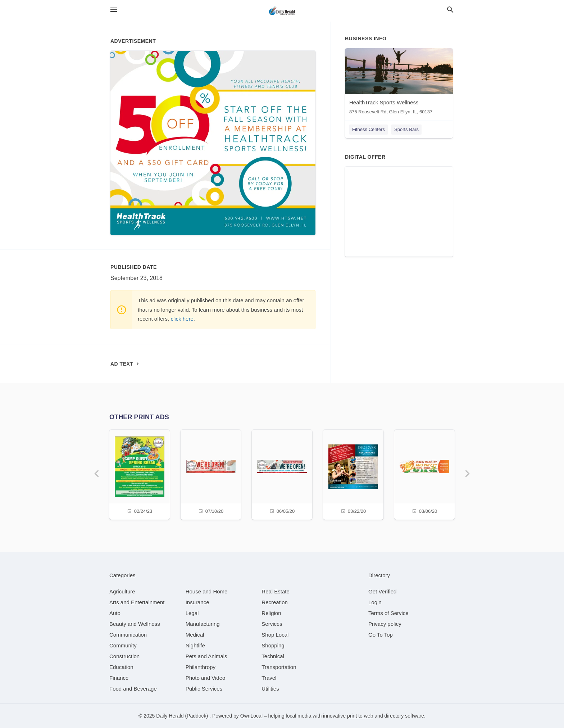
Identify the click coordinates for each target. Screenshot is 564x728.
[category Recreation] (275, 602)
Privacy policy (385, 624)
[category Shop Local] (275, 635)
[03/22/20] (353, 474)
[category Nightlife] (195, 645)
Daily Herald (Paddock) (183, 716)
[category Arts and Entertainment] (137, 602)
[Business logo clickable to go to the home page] (282, 11)
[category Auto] (115, 613)
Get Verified (382, 591)
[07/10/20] (211, 474)
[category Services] (272, 624)
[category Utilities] (270, 689)
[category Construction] (124, 656)
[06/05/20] (282, 474)
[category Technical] (273, 656)
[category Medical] (195, 635)
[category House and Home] (207, 591)
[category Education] (121, 667)
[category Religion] (271, 613)
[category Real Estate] (276, 591)
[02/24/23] (140, 474)
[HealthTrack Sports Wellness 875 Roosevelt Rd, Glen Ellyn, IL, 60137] (399, 83)
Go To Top (381, 635)
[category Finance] (119, 678)
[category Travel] (269, 678)
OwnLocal (251, 716)
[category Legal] (192, 613)
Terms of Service (388, 613)
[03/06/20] (424, 474)
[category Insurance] (197, 602)
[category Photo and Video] (206, 678)
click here (182, 319)
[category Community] (123, 645)
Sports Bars (406, 129)
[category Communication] (128, 635)
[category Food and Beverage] (133, 689)
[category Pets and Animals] (206, 656)
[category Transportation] (279, 667)
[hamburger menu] (114, 10)
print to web (360, 716)
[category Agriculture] (122, 591)
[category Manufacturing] (203, 624)
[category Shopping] (273, 645)
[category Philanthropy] (201, 667)
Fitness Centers (369, 129)
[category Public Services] (204, 689)
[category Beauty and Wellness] (135, 624)
